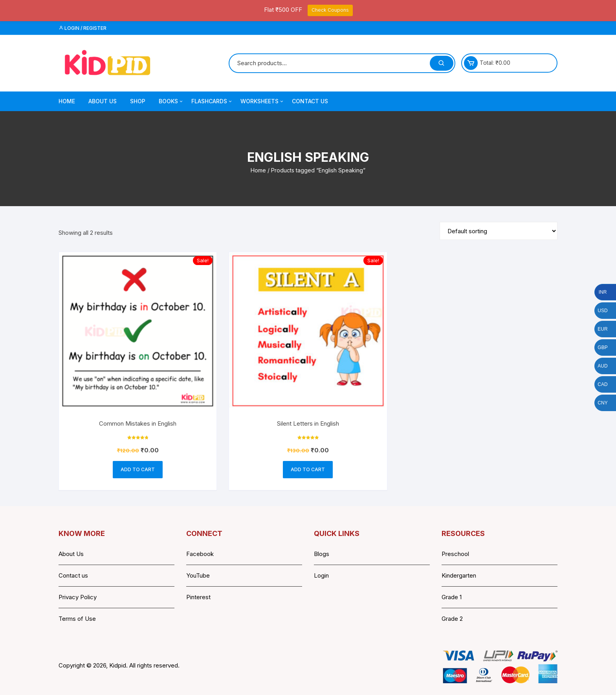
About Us (103, 101)
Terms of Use (77, 619)
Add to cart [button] (138, 469)
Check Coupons (330, 10)
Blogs (322, 554)
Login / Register (82, 28)
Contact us (73, 575)
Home (67, 101)
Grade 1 (452, 597)
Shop (138, 101)
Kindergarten (459, 575)
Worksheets (262, 101)
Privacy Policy (78, 597)
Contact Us (310, 101)
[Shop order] (499, 231)
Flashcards (212, 101)
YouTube (198, 575)
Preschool (455, 554)
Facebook (200, 554)
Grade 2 (452, 619)
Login (321, 575)
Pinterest (198, 597)
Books (171, 101)
